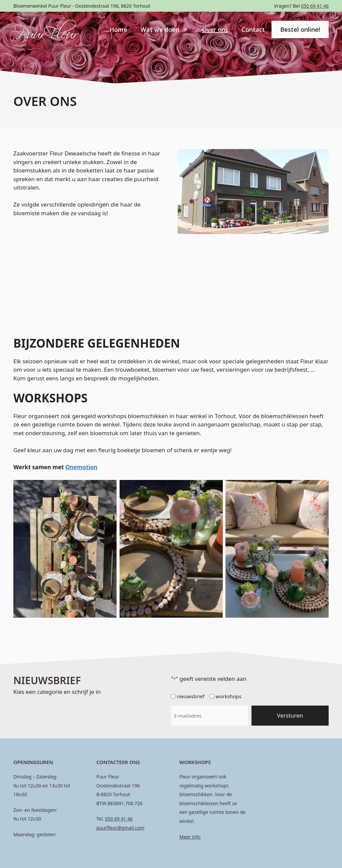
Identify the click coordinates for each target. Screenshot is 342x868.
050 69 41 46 (315, 6)
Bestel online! (300, 29)
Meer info (190, 837)
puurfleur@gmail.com (121, 828)
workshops (229, 696)
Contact (253, 29)
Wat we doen (168, 29)
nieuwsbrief (191, 696)
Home (118, 29)
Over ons (215, 29)
